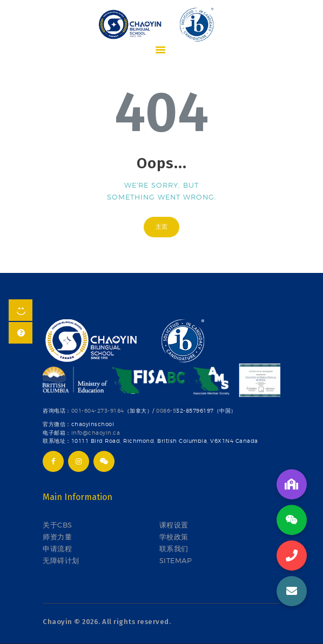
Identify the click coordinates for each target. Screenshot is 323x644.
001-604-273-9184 (98, 411)
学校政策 (174, 537)
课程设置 (174, 525)
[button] (292, 591)
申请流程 (57, 549)
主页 (161, 227)
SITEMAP (176, 560)
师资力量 (57, 537)
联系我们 (174, 549)
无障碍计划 (61, 560)
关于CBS (58, 525)
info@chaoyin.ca (96, 433)
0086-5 (166, 411)
